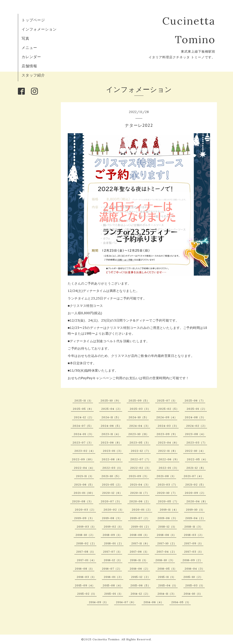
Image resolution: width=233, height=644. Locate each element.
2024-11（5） (111, 417)
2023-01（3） (113, 451)
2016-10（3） (165, 560)
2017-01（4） (87, 560)
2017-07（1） (113, 552)
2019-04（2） (195, 518)
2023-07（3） (83, 442)
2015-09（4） (85, 585)
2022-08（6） (112, 459)
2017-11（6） (140, 543)
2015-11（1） (167, 577)
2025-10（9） (111, 400)
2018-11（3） (194, 527)
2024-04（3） (140, 426)
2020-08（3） (83, 501)
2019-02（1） (114, 527)
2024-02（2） (197, 426)
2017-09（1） (194, 543)
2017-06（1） (139, 552)
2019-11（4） (169, 510)
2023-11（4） (111, 434)
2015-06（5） (140, 585)
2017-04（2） (167, 552)
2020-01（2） (142, 510)
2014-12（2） (140, 594)
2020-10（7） (167, 493)
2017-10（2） (167, 543)
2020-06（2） (140, 501)
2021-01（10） (84, 493)
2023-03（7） (197, 442)
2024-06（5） (111, 426)
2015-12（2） (141, 577)
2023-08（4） (195, 434)
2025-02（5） (169, 409)
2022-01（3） (169, 468)
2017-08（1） (86, 552)
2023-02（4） (85, 451)
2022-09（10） (83, 459)
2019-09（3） (84, 518)
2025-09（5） (139, 400)
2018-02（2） (86, 543)
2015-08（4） (113, 585)
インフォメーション (39, 29)
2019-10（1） (195, 510)
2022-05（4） (197, 459)
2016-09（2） (193, 560)
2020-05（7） (168, 501)
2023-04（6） (168, 442)
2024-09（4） (167, 417)
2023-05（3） (140, 442)
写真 (25, 38)
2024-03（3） (168, 426)
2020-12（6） (112, 493)
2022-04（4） (84, 468)
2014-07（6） (126, 602)
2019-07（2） (140, 518)
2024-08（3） (195, 417)
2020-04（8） (197, 501)
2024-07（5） (83, 426)
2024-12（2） (84, 417)
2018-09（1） (112, 535)
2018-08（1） (139, 535)
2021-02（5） (195, 484)
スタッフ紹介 (33, 75)
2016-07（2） (112, 569)
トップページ (33, 20)
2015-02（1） (87, 594)
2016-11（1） (139, 560)
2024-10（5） (139, 417)
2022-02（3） (141, 468)
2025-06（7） (195, 400)
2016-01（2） (114, 577)
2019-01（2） (141, 527)
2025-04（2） (112, 409)
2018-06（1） (167, 535)
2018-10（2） (85, 535)
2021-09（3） (139, 476)
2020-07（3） (111, 501)
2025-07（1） (167, 400)
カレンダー (31, 57)
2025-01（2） (197, 409)
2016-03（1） (86, 577)
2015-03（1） (195, 585)
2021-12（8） (196, 468)
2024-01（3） (84, 434)
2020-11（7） (140, 493)
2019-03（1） (86, 527)
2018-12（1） (167, 527)
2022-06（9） (169, 459)
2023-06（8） (111, 442)
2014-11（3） (167, 594)
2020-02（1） (114, 510)
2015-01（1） (114, 594)
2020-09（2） (195, 493)
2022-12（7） (141, 451)
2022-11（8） (168, 451)
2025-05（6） (83, 409)
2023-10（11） (139, 434)
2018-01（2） (114, 543)
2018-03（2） (194, 535)
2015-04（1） (168, 585)
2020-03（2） (85, 510)
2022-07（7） (141, 459)
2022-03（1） (112, 468)
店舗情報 (29, 66)
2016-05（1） (167, 569)
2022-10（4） (195, 451)
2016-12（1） (113, 560)
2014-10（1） (193, 594)
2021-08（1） (166, 476)
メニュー (29, 48)
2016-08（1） (85, 569)
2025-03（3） (140, 409)
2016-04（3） (195, 569)
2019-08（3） (112, 518)
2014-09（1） (99, 602)
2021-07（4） (194, 476)
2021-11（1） (85, 476)
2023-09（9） (167, 434)
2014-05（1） (181, 602)
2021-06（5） (84, 484)
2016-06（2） (140, 569)
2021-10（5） (111, 476)
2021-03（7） (168, 484)
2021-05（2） (112, 484)
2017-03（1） (194, 552)
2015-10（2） (193, 577)
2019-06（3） (168, 518)
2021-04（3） (140, 484)
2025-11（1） (84, 400)
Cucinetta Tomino (106, 639)
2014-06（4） (154, 602)
